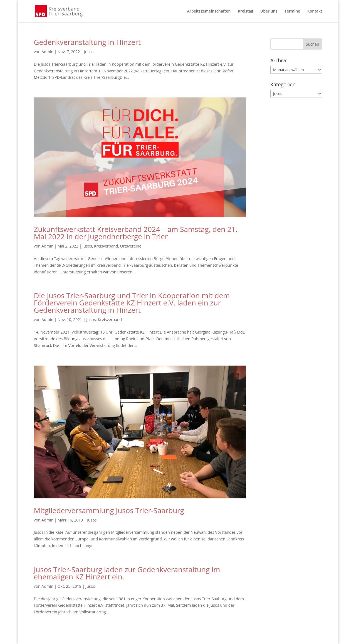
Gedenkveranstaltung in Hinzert (87, 42)
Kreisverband (106, 246)
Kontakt (315, 11)
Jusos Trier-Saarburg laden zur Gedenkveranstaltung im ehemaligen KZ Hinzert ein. (127, 573)
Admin (47, 52)
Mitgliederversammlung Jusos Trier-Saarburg (109, 510)
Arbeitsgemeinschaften (209, 11)
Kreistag (245, 11)
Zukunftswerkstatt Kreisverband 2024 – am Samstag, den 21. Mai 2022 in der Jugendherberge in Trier (136, 233)
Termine (292, 11)
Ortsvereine (131, 246)
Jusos (89, 52)
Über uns (269, 11)
